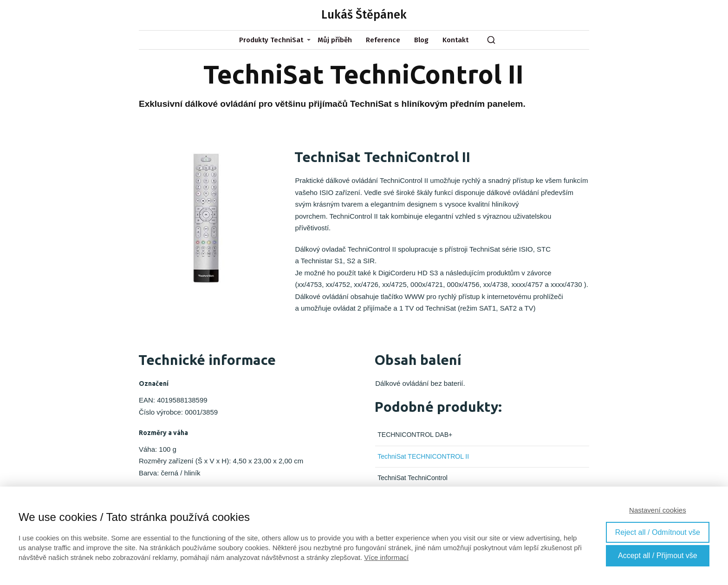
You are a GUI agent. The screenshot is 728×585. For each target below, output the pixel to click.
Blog (421, 40)
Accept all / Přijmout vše (658, 556)
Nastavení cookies (658, 510)
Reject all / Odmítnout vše (658, 532)
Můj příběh (335, 40)
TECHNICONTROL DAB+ (415, 435)
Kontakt (455, 40)
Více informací (386, 557)
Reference (383, 40)
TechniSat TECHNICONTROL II (423, 456)
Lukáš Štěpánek (364, 15)
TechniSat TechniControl (413, 478)
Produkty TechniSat (271, 40)
